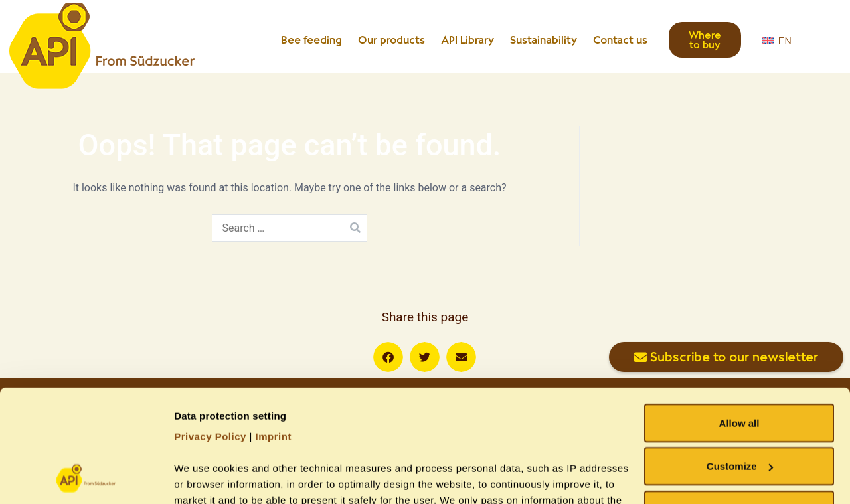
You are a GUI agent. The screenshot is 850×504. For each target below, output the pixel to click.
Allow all (739, 318)
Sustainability (544, 40)
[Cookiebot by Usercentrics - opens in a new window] (86, 478)
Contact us (620, 40)
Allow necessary (739, 405)
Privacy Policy (210, 331)
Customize (740, 362)
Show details (205, 478)
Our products (391, 40)
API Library (467, 40)
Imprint (274, 331)
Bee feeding (311, 40)
